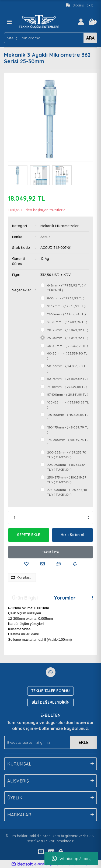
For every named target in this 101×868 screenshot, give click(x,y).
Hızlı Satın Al (72, 535)
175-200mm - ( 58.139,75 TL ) (68, 442)
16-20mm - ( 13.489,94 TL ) (67, 322)
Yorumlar (65, 598)
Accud (46, 237)
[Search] (50, 38)
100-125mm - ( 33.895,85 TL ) (68, 405)
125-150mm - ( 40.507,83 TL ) (68, 417)
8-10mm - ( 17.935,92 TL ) (66, 298)
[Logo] (40, 21)
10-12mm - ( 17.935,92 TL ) (66, 306)
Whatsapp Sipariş (72, 859)
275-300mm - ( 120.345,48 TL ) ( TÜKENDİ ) (67, 492)
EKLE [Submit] (84, 742)
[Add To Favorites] (26, 564)
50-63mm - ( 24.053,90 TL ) (67, 368)
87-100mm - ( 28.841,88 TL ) (68, 394)
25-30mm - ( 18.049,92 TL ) (68, 338)
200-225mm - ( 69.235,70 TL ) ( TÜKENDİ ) (67, 455)
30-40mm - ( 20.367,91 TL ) (68, 346)
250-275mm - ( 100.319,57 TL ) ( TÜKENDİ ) (67, 480)
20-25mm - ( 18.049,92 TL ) (68, 330)
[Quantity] (50, 518)
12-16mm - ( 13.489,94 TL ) (67, 314)
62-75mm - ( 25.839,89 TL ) (68, 379)
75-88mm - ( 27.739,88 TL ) (67, 387)
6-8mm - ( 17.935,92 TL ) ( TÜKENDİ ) (66, 288)
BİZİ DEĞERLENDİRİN (50, 702)
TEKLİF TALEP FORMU (50, 691)
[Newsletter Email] (50, 742)
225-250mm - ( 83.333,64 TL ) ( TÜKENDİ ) (66, 467)
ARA (90, 38)
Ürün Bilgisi (25, 598)
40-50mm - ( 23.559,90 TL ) (67, 356)
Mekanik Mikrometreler (60, 226)
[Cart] (92, 22)
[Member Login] (81, 22)
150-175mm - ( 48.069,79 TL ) (68, 430)
